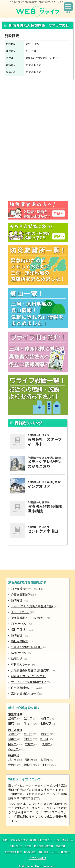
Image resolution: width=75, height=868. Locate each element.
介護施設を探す (19, 840)
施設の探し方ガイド (41, 840)
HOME (5, 840)
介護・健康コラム (64, 840)
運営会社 (60, 846)
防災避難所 (30, 852)
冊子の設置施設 (38, 858)
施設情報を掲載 (13, 852)
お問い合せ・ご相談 (21, 846)
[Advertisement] (38, 113)
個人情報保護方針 (44, 846)
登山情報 (44, 852)
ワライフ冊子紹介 (60, 852)
